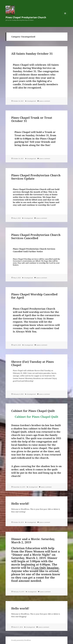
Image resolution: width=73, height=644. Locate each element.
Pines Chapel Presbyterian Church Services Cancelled (36, 236)
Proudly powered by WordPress (21, 640)
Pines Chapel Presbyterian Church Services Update (36, 177)
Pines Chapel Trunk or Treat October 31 (32, 119)
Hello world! (20, 504)
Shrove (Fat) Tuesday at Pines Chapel (33, 363)
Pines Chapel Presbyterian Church (26, 17)
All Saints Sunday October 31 (32, 54)
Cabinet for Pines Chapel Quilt (33, 411)
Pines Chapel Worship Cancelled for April (34, 296)
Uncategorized (31, 101)
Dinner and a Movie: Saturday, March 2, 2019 (33, 541)
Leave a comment (45, 101)
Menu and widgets (65, 16)
